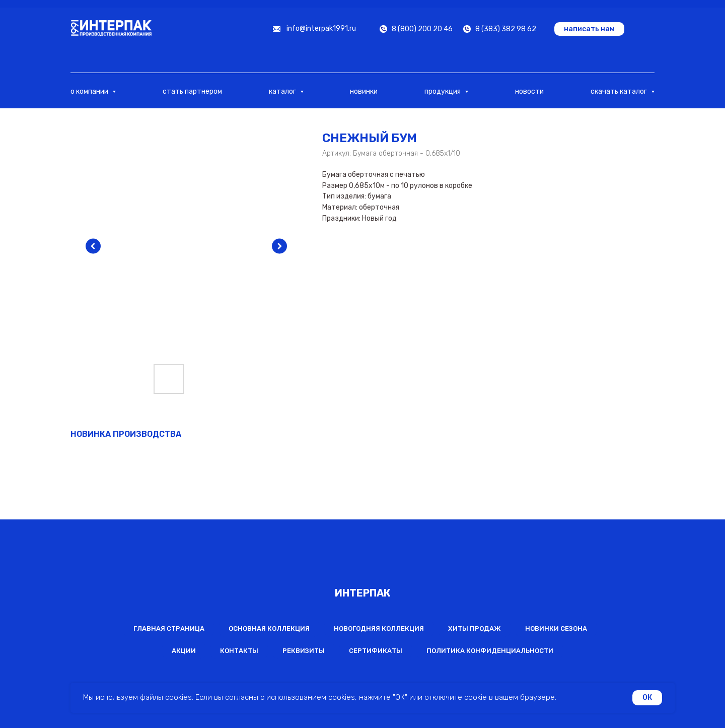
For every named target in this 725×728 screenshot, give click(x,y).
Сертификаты (376, 651)
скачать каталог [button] (620, 91)
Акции (184, 651)
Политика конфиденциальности (490, 651)
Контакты (239, 651)
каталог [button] (283, 91)
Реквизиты (304, 651)
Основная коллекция (269, 628)
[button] (589, 29)
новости (529, 91)
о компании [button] (90, 91)
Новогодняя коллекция (379, 628)
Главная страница (169, 628)
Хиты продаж (475, 628)
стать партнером (192, 91)
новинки (364, 91)
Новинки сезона (556, 628)
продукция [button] (443, 91)
